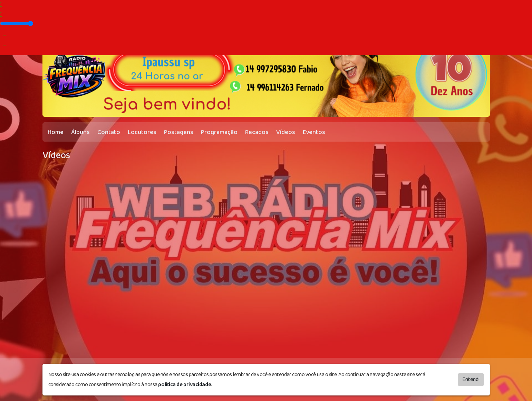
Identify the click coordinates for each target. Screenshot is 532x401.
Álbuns (80, 132)
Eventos (314, 132)
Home (56, 132)
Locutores (142, 132)
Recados (257, 132)
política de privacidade (185, 385)
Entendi (471, 379)
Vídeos (286, 132)
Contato (109, 132)
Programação (219, 132)
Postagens (179, 132)
